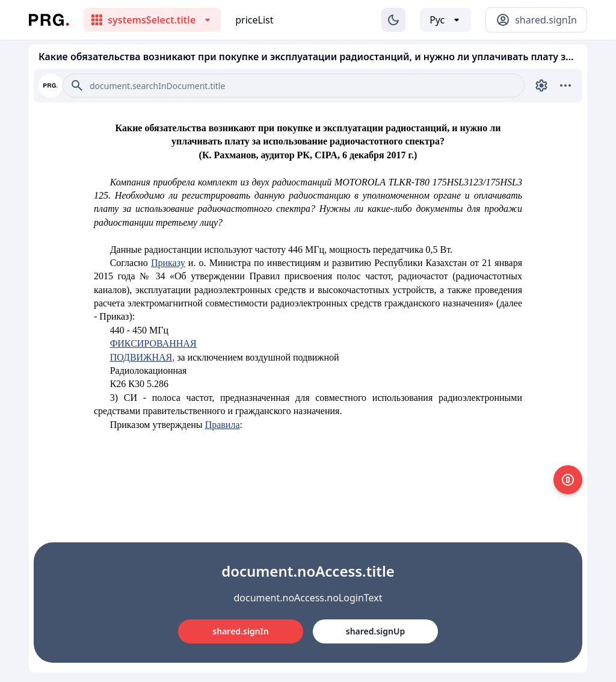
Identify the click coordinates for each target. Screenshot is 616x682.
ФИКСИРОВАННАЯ (153, 343)
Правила (223, 425)
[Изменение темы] (393, 20)
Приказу (168, 263)
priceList (254, 20)
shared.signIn (240, 631)
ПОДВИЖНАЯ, (143, 357)
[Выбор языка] (445, 20)
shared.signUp (375, 631)
